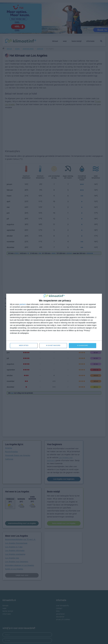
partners (23, 304)
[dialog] (54, 322)
